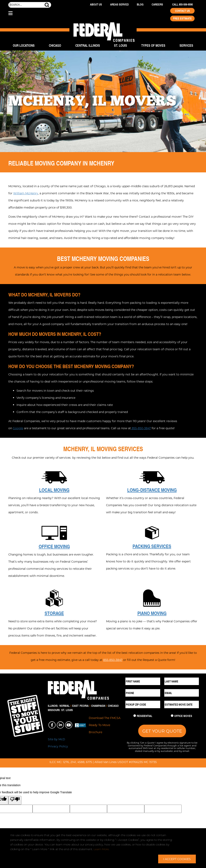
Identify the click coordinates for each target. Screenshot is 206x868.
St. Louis (121, 45)
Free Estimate (182, 18)
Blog (140, 4)
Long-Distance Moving (152, 490)
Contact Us (182, 11)
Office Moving (54, 546)
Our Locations (24, 45)
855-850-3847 (141, 428)
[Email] (182, 693)
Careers (157, 4)
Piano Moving (152, 613)
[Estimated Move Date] (182, 704)
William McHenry (26, 193)
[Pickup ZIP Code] (143, 704)
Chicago (55, 45)
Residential (145, 716)
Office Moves (183, 716)
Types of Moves (153, 45)
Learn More (101, 849)
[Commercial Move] (172, 716)
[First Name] (143, 681)
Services (186, 45)
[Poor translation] (15, 800)
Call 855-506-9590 (182, 4)
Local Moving (54, 490)
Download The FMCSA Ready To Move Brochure (105, 725)
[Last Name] (182, 681)
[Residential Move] (135, 716)
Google (18, 428)
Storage (54, 613)
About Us (96, 4)
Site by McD (56, 739)
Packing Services (152, 546)
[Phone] (143, 693)
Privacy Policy (58, 746)
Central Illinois (88, 45)
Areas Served (119, 4)
